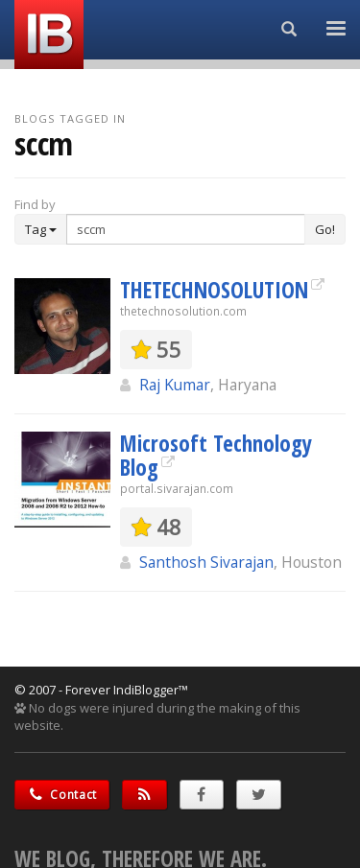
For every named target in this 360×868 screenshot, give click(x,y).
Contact (62, 795)
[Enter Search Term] (186, 229)
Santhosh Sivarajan (206, 562)
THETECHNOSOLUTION (214, 290)
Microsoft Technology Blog (216, 455)
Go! (325, 229)
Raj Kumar (175, 385)
